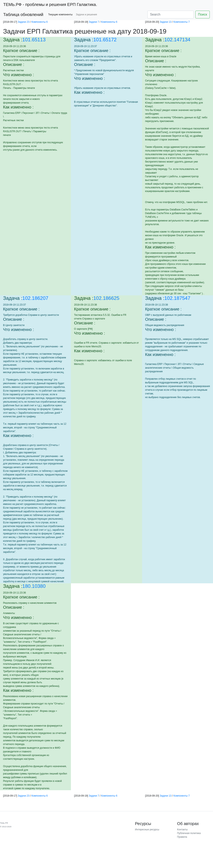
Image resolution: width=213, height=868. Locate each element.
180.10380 (34, 586)
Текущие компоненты (60, 15)
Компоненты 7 (182, 22)
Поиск (203, 14)
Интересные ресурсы (147, 830)
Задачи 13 (166, 22)
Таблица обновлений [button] (23, 15)
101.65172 (105, 40)
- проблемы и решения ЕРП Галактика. (50, 5)
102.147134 (177, 40)
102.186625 (106, 298)
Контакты (182, 830)
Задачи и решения (86, 15)
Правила (182, 837)
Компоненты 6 (39, 22)
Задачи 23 (23, 22)
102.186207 (35, 298)
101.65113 (34, 40)
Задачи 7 (94, 22)
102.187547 (177, 298)
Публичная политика (189, 833)
